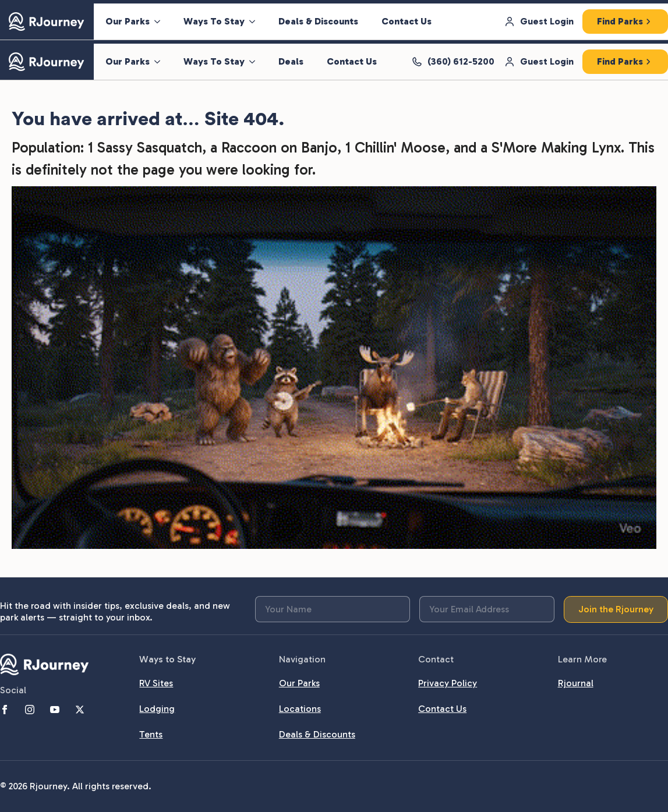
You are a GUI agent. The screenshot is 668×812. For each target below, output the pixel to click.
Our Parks (128, 21)
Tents (151, 734)
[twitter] (80, 710)
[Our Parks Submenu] (161, 22)
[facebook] (5, 710)
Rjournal (576, 683)
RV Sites (156, 683)
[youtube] (55, 710)
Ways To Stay (214, 21)
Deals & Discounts (318, 21)
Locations (300, 709)
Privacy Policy (448, 683)
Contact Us (407, 21)
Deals (291, 61)
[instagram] (30, 710)
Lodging (157, 709)
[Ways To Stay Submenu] (256, 22)
